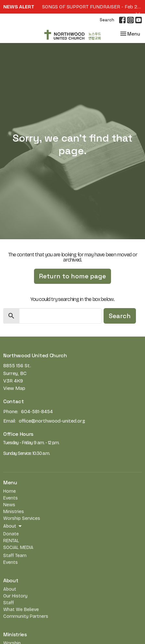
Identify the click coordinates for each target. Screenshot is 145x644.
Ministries (14, 512)
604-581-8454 (37, 412)
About (10, 589)
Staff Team (15, 556)
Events (11, 498)
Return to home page (72, 276)
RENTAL (11, 541)
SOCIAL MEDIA (18, 547)
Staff (9, 603)
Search (107, 20)
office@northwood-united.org (52, 421)
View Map (14, 388)
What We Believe (21, 610)
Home (10, 491)
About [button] (13, 526)
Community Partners (26, 616)
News (9, 505)
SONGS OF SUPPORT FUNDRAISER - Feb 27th (93, 7)
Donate (11, 534)
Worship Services (22, 518)
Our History (15, 596)
